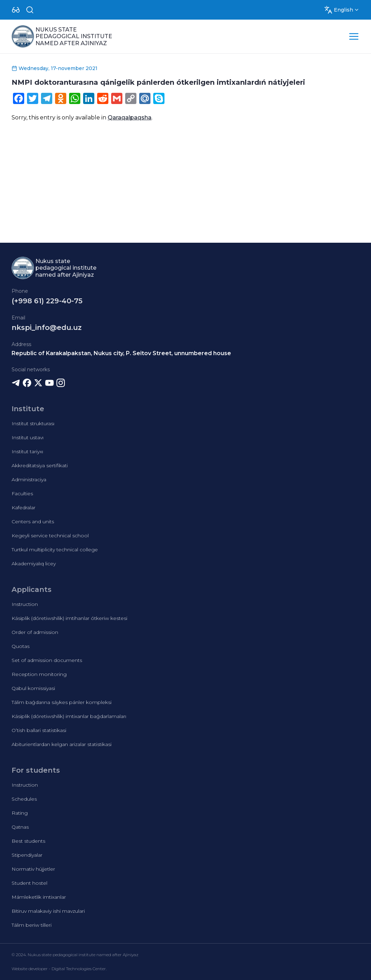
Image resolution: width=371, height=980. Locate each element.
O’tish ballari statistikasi (39, 730)
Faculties (22, 494)
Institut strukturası (33, 423)
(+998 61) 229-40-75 (47, 301)
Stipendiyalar (27, 855)
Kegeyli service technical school (50, 536)
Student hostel (29, 883)
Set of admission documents (47, 660)
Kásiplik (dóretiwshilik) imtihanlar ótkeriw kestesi (69, 618)
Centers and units (33, 522)
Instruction (25, 604)
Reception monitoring (39, 674)
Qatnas (20, 827)
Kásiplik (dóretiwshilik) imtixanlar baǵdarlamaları (69, 716)
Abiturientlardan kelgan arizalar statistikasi (62, 744)
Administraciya (29, 479)
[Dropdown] (16, 10)
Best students (28, 841)
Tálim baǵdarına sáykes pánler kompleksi (62, 702)
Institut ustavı (28, 437)
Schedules (24, 799)
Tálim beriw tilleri (32, 925)
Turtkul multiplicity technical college (55, 550)
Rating (20, 813)
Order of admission (35, 632)
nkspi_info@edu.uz (47, 327)
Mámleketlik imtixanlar (39, 897)
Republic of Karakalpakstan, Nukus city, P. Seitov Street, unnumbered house (121, 353)
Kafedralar (23, 508)
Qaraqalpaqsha (130, 118)
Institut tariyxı (27, 451)
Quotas (21, 646)
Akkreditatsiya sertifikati (40, 465)
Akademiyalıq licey (34, 564)
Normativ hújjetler (33, 869)
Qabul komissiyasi (33, 688)
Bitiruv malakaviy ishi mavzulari (48, 911)
